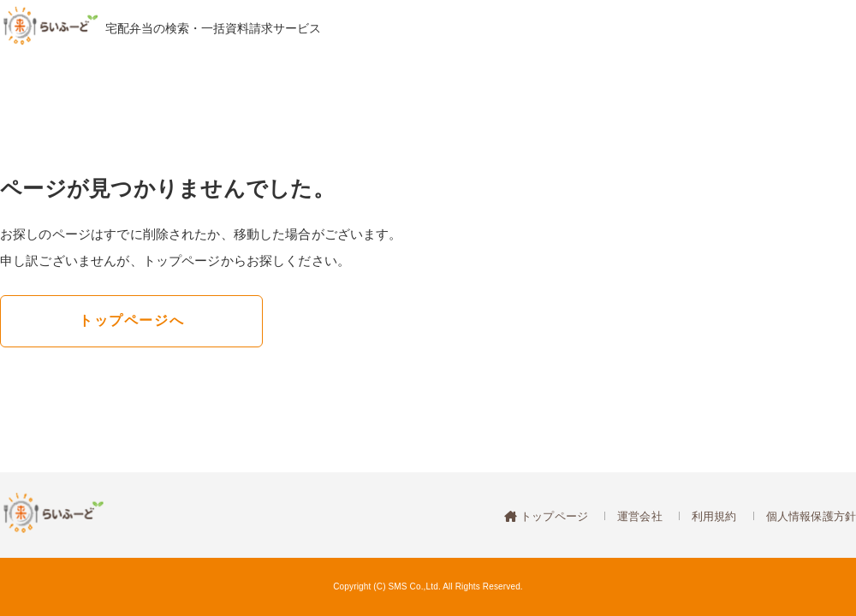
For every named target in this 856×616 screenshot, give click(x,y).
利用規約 (714, 516)
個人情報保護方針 (811, 516)
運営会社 (640, 516)
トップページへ (131, 320)
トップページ (553, 516)
